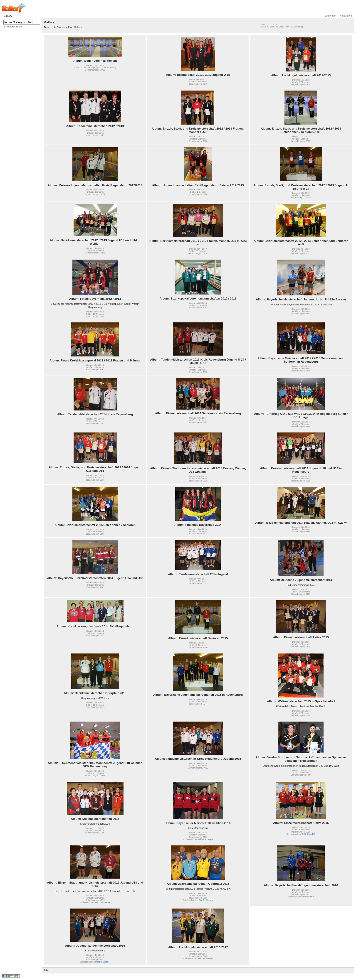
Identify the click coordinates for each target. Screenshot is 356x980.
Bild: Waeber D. (103, 902)
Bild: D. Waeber (103, 962)
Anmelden (331, 16)
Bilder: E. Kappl (206, 839)
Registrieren (345, 16)
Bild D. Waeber (206, 900)
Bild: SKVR (309, 897)
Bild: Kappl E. (309, 834)
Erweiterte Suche (13, 27)
